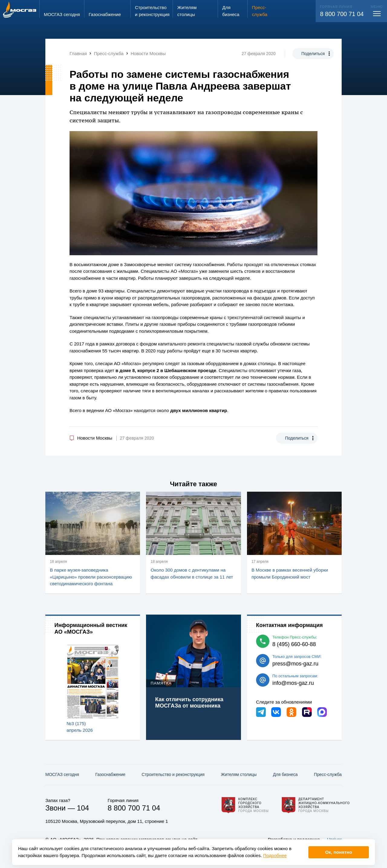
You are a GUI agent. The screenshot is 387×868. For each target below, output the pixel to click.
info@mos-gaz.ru (293, 683)
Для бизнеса (285, 774)
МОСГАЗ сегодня (62, 774)
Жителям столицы (239, 774)
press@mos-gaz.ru (295, 664)
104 (83, 808)
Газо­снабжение (110, 774)
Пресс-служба (328, 774)
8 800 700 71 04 (342, 14)
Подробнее (275, 855)
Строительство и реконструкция (173, 774)
